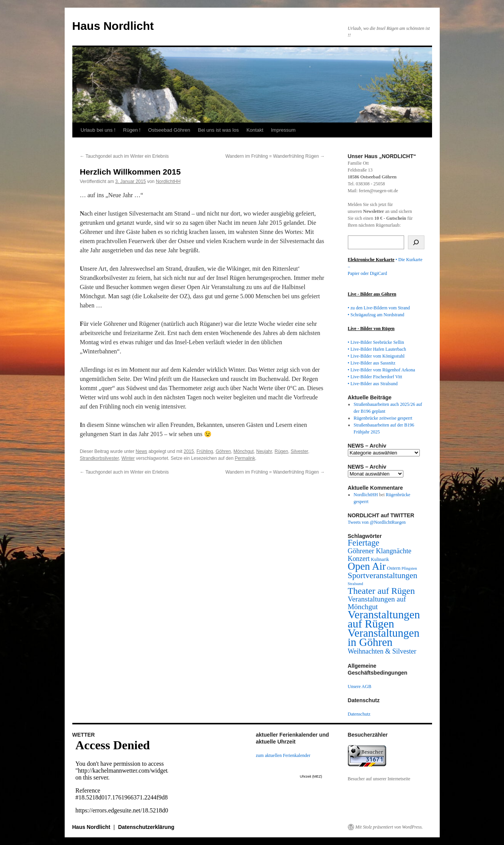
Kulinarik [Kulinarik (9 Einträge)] (380, 559)
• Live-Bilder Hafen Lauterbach (377, 349)
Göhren (223, 451)
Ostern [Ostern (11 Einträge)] (394, 568)
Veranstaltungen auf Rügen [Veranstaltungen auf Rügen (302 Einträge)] (384, 619)
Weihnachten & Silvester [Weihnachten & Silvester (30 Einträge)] (382, 651)
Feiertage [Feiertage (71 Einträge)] (364, 543)
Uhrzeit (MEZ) (311, 776)
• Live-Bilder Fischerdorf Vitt (375, 377)
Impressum (283, 130)
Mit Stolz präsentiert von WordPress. (389, 827)
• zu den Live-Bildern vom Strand (379, 308)
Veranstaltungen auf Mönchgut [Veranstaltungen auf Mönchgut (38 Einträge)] (377, 603)
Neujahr (264, 451)
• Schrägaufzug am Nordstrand (376, 315)
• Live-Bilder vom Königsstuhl (376, 356)
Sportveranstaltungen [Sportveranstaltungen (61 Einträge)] (383, 575)
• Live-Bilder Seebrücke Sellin (376, 342)
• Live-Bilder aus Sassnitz (372, 363)
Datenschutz (359, 714)
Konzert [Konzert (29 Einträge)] (359, 559)
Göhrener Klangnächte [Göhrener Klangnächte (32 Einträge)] (380, 551)
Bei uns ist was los (218, 130)
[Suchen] (416, 242)
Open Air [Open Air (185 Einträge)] (367, 566)
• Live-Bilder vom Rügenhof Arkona (382, 370)
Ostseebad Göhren (169, 130)
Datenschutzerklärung (146, 827)
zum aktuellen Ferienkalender (283, 755)
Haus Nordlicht (113, 26)
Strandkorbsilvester (99, 458)
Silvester (299, 451)
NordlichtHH (168, 181)
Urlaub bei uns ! (98, 130)
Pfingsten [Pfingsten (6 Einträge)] (409, 568)
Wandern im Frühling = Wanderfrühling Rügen (275, 156)
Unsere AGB (360, 686)
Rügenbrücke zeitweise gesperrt (383, 418)
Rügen (281, 451)
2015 (189, 451)
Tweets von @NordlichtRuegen (377, 522)
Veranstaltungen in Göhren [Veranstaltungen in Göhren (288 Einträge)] (384, 637)
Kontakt (255, 130)
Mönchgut (244, 451)
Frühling (205, 451)
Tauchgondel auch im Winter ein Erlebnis (125, 156)
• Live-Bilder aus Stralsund (373, 384)
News (142, 451)
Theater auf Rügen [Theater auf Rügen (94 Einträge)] (382, 591)
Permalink (245, 458)
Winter (128, 458)
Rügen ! (132, 130)
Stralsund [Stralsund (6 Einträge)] (356, 584)
